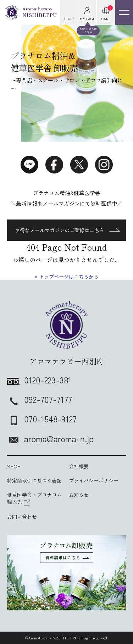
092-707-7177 (40, 399)
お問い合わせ (22, 517)
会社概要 (79, 466)
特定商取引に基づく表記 (34, 480)
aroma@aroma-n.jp (50, 438)
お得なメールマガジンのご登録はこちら (68, 230)
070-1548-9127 (42, 419)
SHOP (14, 466)
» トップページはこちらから (67, 277)
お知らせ (79, 495)
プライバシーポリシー (94, 480)
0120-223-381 (39, 380)
